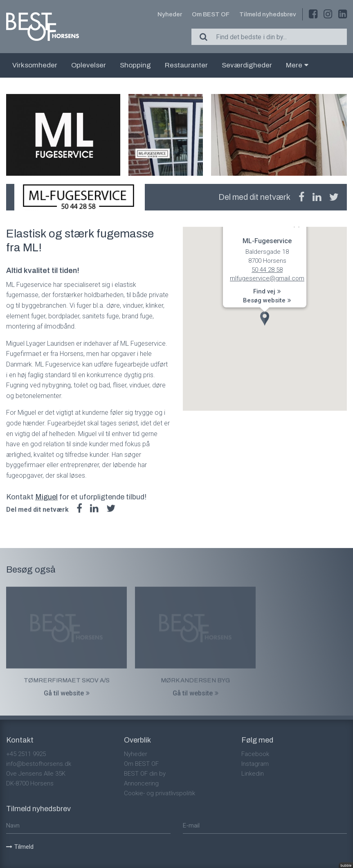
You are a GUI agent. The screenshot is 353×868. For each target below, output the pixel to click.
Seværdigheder (247, 65)
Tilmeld (20, 847)
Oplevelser (89, 65)
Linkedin (253, 774)
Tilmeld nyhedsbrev (268, 14)
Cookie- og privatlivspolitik (160, 793)
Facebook (255, 754)
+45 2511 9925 (26, 754)
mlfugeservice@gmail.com (267, 279)
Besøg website (267, 300)
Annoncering (141, 783)
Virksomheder (35, 65)
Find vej (267, 292)
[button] (265, 319)
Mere (297, 65)
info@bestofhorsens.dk (39, 764)
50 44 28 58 (267, 270)
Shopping (135, 65)
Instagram (255, 764)
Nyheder (170, 14)
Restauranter (186, 65)
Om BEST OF (211, 14)
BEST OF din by (145, 774)
